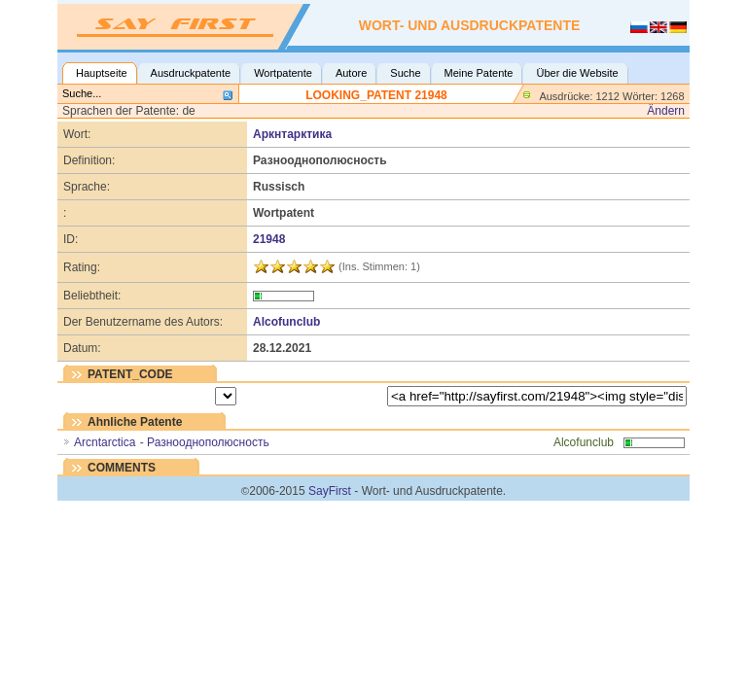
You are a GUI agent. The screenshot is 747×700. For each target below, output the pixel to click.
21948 (269, 239)
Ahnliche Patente (135, 422)
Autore (351, 73)
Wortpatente (283, 73)
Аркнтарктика (292, 134)
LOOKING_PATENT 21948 (376, 95)
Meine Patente (479, 73)
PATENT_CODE (130, 374)
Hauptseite (102, 73)
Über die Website (577, 73)
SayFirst (330, 491)
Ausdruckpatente (191, 73)
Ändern (666, 111)
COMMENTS (122, 468)
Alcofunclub (286, 322)
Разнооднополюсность (208, 442)
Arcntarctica (105, 442)
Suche (405, 73)
